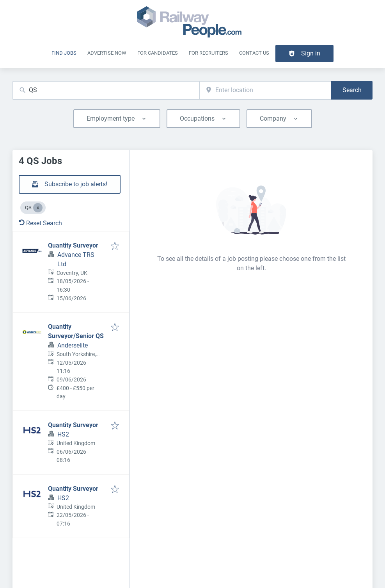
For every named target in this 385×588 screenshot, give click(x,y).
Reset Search (40, 223)
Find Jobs (64, 53)
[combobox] (106, 90)
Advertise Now (107, 53)
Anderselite (73, 345)
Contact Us (254, 53)
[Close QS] (38, 208)
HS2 (63, 434)
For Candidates (158, 53)
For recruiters (208, 53)
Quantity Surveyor (73, 245)
